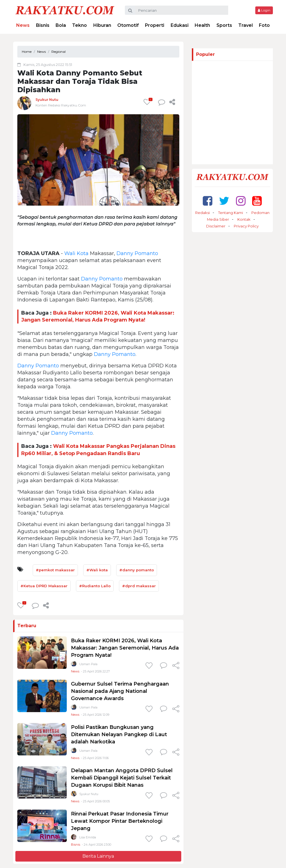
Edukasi (180, 25)
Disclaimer (216, 226)
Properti (155, 25)
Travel (246, 25)
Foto (264, 25)
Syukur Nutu (47, 100)
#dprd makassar (139, 586)
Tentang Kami (231, 213)
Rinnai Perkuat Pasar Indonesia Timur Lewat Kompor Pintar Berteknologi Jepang (120, 821)
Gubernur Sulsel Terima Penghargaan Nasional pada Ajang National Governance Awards (120, 691)
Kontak (244, 219)
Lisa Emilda (88, 837)
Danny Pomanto (137, 253)
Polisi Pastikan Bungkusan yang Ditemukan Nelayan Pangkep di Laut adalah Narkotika (119, 734)
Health (202, 25)
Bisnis (43, 25)
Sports (224, 25)
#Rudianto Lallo (95, 586)
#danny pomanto (137, 570)
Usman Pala (88, 664)
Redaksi (202, 213)
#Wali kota (97, 570)
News (23, 25)
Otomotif (128, 25)
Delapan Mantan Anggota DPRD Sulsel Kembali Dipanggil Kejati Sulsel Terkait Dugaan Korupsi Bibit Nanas (122, 778)
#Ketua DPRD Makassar (44, 586)
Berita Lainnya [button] (98, 856)
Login (264, 10)
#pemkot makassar (55, 570)
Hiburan (102, 25)
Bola (61, 25)
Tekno (79, 25)
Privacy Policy (246, 226)
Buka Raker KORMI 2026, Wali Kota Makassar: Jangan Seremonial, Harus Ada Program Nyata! (125, 648)
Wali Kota (76, 253)
